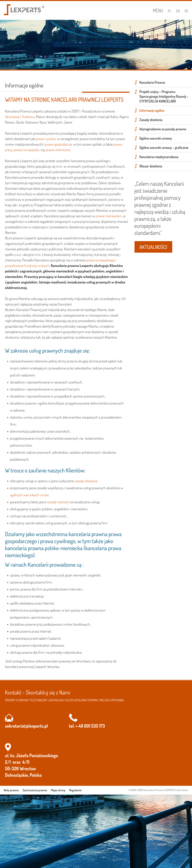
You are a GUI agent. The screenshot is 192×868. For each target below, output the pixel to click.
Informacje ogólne (152, 110)
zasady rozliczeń (58, 502)
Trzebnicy (28, 117)
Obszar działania (151, 166)
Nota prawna (11, 790)
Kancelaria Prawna (152, 82)
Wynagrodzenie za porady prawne (163, 129)
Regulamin (75, 790)
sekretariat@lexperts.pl (26, 726)
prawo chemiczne (58, 150)
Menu (158, 11)
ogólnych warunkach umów (29, 495)
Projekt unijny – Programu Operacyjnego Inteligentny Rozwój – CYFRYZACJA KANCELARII (164, 96)
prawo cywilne (46, 139)
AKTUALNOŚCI (153, 247)
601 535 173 (94, 726)
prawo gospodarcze (58, 144)
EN (178, 11)
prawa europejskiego (100, 260)
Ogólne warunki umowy (156, 138)
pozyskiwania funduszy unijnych (27, 266)
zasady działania (86, 481)
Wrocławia (12, 117)
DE (186, 11)
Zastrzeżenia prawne (35, 790)
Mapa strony (58, 790)
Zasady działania (151, 120)
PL (170, 11)
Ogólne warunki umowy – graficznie (164, 148)
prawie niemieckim (109, 216)
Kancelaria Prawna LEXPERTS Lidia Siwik (166, 790)
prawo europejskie (26, 150)
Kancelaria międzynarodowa (159, 157)
